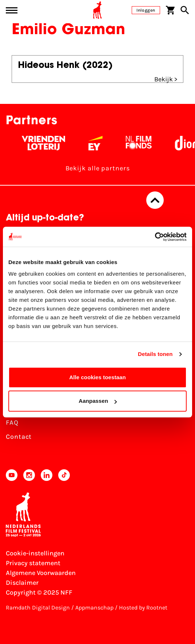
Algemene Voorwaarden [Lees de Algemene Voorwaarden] (41, 573)
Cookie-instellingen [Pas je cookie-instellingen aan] (35, 553)
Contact (19, 437)
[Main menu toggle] (12, 10)
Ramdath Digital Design (38, 607)
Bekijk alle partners (98, 168)
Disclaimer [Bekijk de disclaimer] (22, 583)
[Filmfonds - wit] (141, 143)
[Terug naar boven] (155, 200)
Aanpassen (98, 401)
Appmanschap (94, 607)
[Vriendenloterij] (46, 143)
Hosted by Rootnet (143, 607)
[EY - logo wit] (98, 143)
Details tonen (155, 354)
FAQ (12, 422)
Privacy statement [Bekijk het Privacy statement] (33, 563)
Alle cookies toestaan (97, 377)
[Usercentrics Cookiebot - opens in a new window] (155, 237)
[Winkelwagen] (170, 10)
